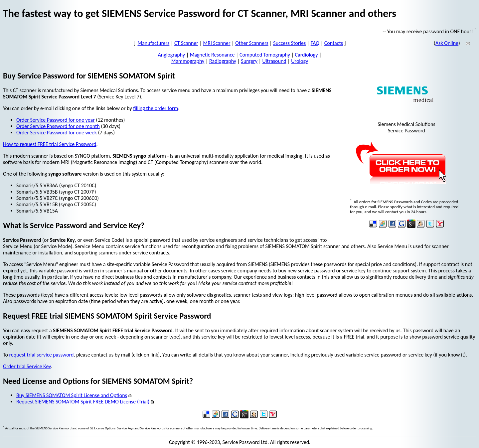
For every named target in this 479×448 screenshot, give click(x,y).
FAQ (315, 43)
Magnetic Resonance (212, 55)
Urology (300, 61)
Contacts (334, 43)
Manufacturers (154, 43)
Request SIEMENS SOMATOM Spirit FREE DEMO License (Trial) (83, 402)
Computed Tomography (265, 55)
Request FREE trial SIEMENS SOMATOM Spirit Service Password (107, 316)
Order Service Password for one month (58, 126)
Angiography (172, 55)
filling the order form (156, 108)
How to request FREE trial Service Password (50, 144)
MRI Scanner (217, 43)
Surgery (249, 61)
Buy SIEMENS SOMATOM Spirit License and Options (72, 395)
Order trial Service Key (27, 366)
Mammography (188, 61)
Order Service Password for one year (56, 120)
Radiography (223, 61)
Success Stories (289, 43)
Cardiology (307, 55)
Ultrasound (274, 61)
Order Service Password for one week (57, 133)
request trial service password (41, 355)
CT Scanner (186, 43)
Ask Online (447, 43)
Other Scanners (252, 43)
